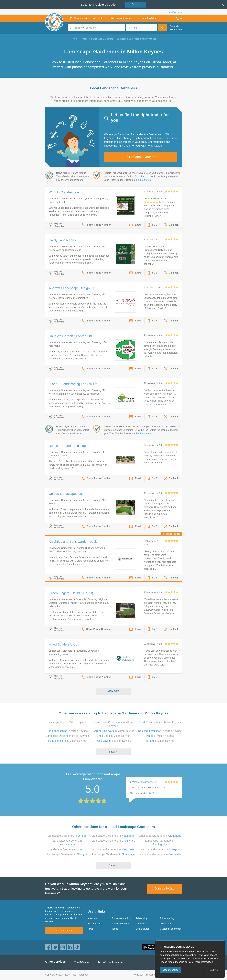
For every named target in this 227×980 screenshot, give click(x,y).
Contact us (141, 924)
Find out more (144, 180)
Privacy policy (167, 918)
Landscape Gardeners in (67, 836)
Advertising (142, 918)
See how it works (64, 930)
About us (92, 918)
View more (114, 691)
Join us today (165, 888)
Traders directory (121, 924)
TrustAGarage (82, 962)
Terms (115, 929)
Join (136, 4)
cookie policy (184, 962)
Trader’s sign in (174, 12)
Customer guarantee (171, 929)
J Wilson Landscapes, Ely (143, 782)
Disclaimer (166, 924)
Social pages (143, 929)
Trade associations (122, 918)
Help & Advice (95, 924)
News (90, 929)
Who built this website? (146, 975)
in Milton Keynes (67, 722)
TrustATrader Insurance (110, 962)
